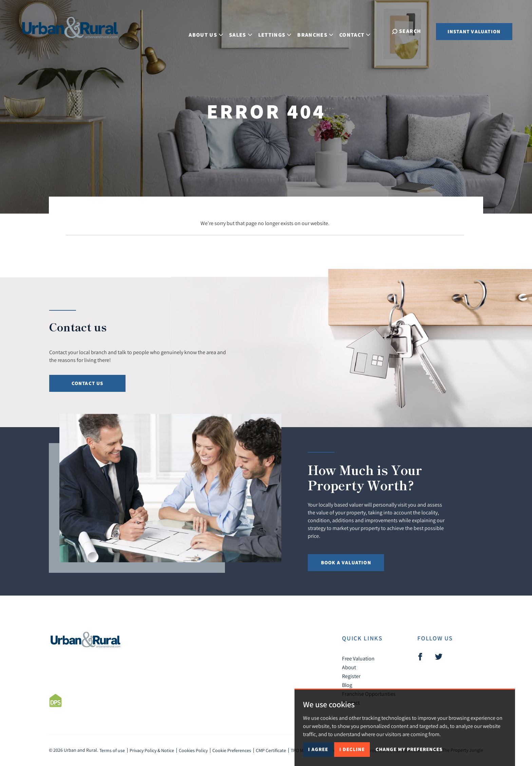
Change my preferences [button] (409, 749)
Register (351, 676)
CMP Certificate (271, 750)
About (349, 667)
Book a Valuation (346, 562)
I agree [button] (318, 749)
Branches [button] (321, 31)
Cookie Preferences (232, 750)
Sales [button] (246, 31)
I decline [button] (352, 749)
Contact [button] (360, 31)
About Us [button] (211, 31)
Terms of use (112, 750)
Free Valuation (358, 658)
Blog (347, 685)
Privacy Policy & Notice (152, 750)
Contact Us (88, 383)
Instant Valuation (474, 31)
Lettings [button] (280, 31)
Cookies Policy (193, 750)
